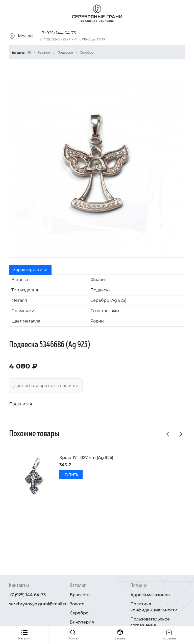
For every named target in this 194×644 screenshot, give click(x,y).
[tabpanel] (97, 301)
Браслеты (80, 595)
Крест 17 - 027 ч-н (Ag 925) (86, 458)
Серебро (87, 52)
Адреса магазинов (150, 595)
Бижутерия (82, 622)
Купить (71, 474)
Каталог (44, 52)
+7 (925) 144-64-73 (58, 33)
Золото (77, 604)
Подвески (65, 52)
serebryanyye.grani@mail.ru (38, 604)
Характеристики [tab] (30, 270)
